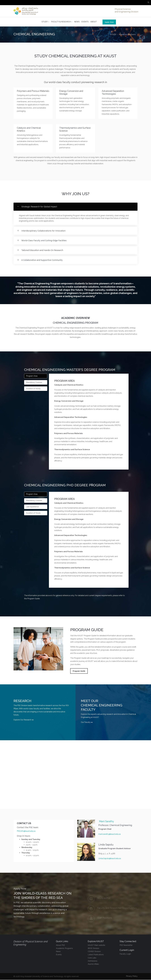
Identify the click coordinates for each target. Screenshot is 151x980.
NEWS (77, 22)
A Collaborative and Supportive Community (42, 260)
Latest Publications (96, 955)
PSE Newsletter (126, 945)
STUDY (45, 22)
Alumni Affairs (93, 964)
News (58, 952)
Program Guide (79, 671)
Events (59, 955)
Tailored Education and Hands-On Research (42, 250)
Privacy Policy (132, 976)
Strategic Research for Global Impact (39, 207)
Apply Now (109, 22)
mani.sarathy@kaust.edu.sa (110, 834)
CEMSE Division (94, 952)
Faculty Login (125, 954)
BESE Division (93, 949)
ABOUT (94, 22)
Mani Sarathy (106, 822)
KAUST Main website (96, 945)
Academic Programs (127, 35)
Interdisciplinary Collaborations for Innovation (43, 231)
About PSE (60, 945)
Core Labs (92, 958)
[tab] (36, 376)
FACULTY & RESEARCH (62, 22)
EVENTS (85, 22)
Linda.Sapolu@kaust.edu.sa (110, 859)
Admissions (93, 961)
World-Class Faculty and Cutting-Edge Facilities (44, 241)
